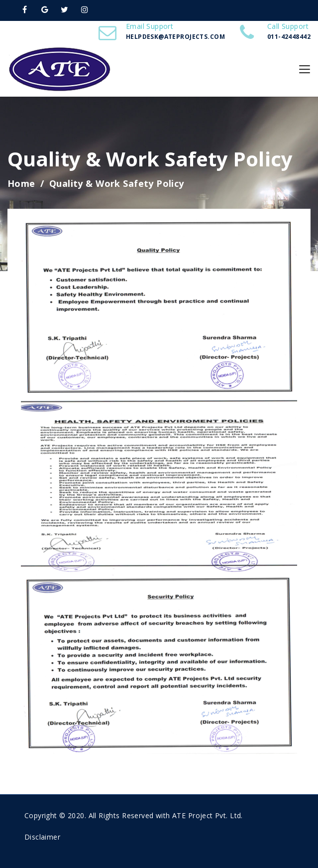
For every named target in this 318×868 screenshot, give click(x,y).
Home (21, 183)
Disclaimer (42, 837)
